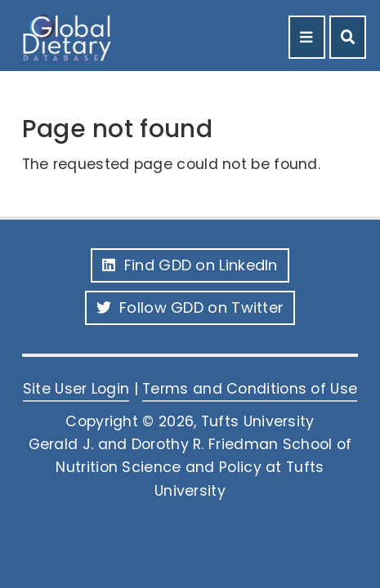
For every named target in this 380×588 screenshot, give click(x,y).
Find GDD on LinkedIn (190, 265)
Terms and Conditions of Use (250, 389)
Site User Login (76, 389)
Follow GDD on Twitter (190, 307)
